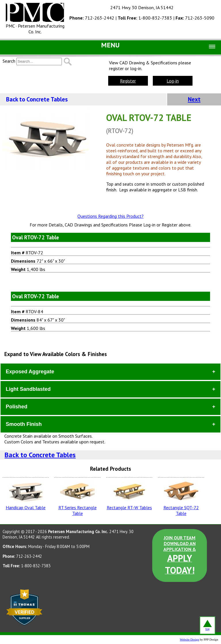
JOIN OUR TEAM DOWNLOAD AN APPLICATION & (180, 555)
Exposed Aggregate (30, 372)
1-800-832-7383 (145, 18)
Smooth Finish (24, 424)
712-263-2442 (92, 18)
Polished (17, 407)
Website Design (189, 640)
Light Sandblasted (28, 389)
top (207, 625)
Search (9, 61)
